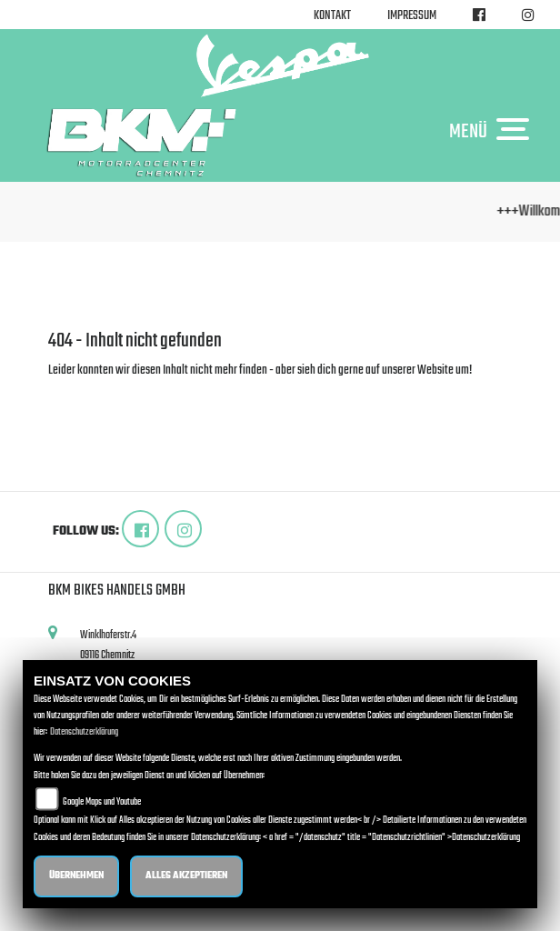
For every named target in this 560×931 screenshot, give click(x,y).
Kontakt (332, 16)
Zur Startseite (78, 392)
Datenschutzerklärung (84, 732)
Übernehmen (76, 876)
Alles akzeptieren (186, 876)
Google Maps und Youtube (102, 802)
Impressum (412, 16)
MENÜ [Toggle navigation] (494, 131)
